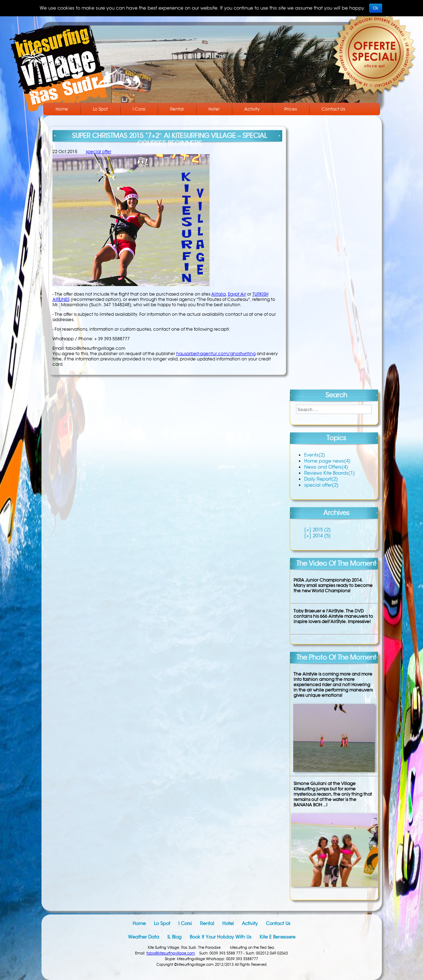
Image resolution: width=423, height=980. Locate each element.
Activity (252, 109)
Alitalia (219, 294)
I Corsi (139, 109)
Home (62, 109)
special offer (99, 152)
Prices (291, 109)
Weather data (144, 937)
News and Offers (326, 467)
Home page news (327, 461)
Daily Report (321, 479)
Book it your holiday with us (221, 937)
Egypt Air (237, 294)
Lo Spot (100, 109)
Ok (376, 8)
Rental (177, 109)
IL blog (174, 937)
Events (315, 455)
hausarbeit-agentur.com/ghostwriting (216, 354)
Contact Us (333, 109)
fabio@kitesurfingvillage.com (171, 953)
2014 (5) (321, 536)
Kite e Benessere (277, 937)
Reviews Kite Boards (330, 473)
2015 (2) (321, 530)
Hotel (214, 109)
